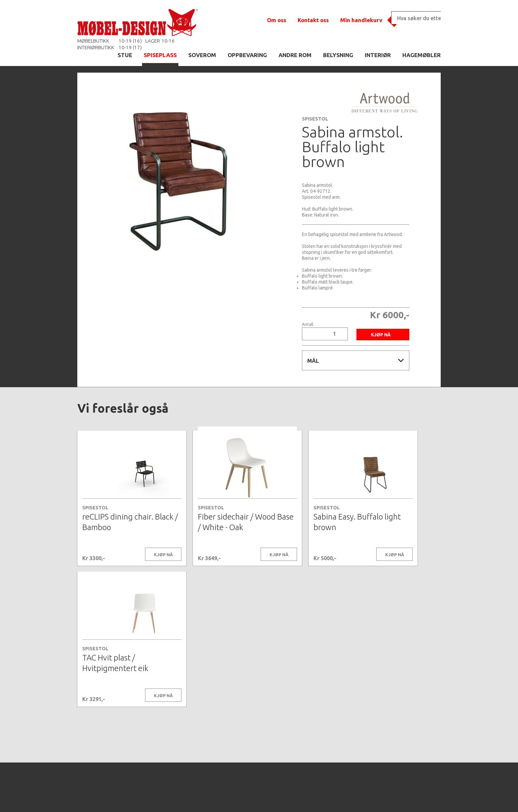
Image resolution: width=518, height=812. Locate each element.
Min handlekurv (361, 20)
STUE (125, 55)
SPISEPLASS (160, 55)
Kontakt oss (313, 20)
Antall (308, 324)
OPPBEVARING (247, 55)
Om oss (277, 20)
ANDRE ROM (295, 55)
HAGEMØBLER (422, 55)
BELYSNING (338, 55)
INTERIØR (378, 55)
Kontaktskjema (349, 797)
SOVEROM (202, 55)
